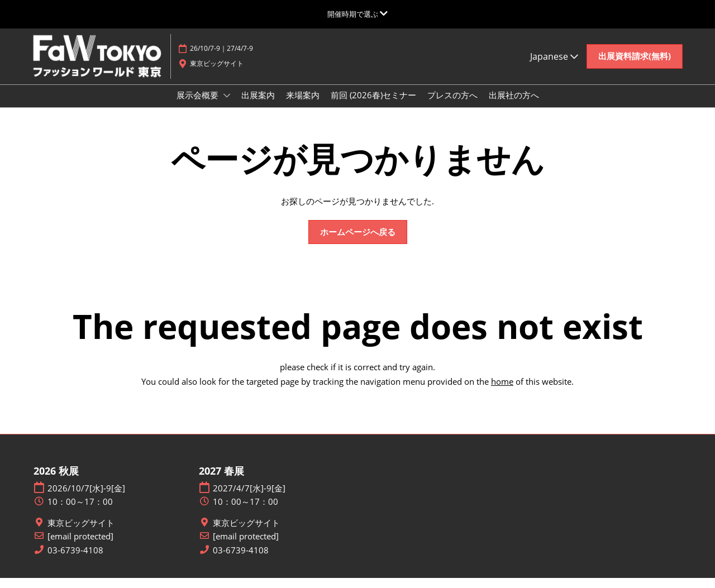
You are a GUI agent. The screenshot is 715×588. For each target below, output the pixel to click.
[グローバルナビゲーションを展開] (357, 14)
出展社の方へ (514, 106)
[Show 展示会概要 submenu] (227, 106)
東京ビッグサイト (81, 533)
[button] (635, 67)
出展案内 (258, 106)
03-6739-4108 (75, 560)
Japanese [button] (554, 67)
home (502, 391)
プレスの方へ (452, 106)
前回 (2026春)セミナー (373, 106)
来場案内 (303, 106)
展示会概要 (199, 106)
